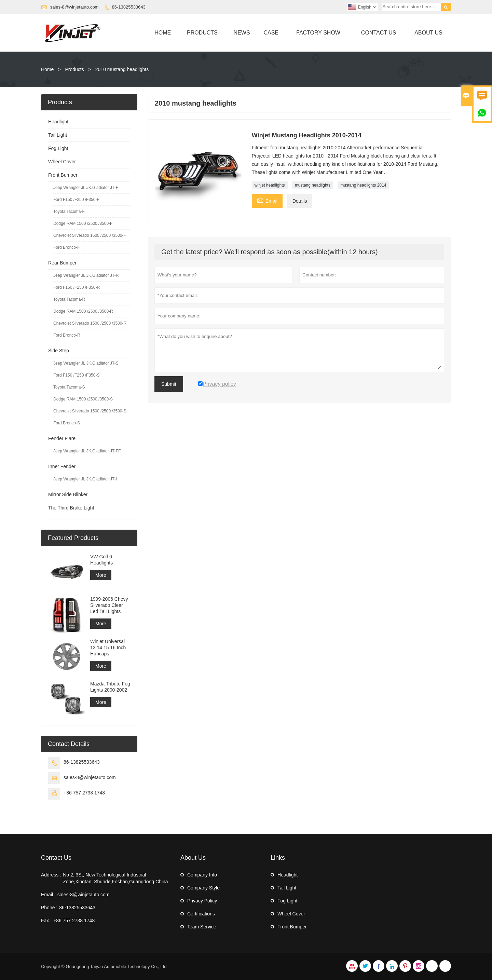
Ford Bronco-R (67, 335)
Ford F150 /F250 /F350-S (76, 375)
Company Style (203, 888)
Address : (51, 875)
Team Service (202, 927)
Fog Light (58, 148)
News (242, 33)
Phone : (49, 908)
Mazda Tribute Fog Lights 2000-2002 (110, 687)
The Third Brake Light (71, 508)
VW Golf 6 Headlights (101, 560)
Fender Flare (62, 438)
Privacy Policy (202, 901)
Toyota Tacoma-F (69, 212)
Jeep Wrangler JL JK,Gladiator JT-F (86, 188)
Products (202, 33)
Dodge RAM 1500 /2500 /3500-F (83, 223)
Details (300, 201)
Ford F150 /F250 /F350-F (76, 200)
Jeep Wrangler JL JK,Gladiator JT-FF (87, 451)
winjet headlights (270, 185)
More (101, 575)
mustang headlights (313, 185)
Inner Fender (62, 466)
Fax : (46, 921)
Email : (48, 895)
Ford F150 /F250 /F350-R (77, 287)
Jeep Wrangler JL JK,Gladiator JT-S (86, 363)
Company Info (202, 875)
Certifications (201, 914)
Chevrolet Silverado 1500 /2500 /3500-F (90, 235)
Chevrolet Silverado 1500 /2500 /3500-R (90, 323)
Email (267, 200)
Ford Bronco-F (66, 247)
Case (271, 33)
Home (163, 33)
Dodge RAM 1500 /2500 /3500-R (83, 311)
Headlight (58, 122)
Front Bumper (63, 175)
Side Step (59, 351)
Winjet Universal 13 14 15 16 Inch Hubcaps (108, 648)
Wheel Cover (62, 162)
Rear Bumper (62, 263)
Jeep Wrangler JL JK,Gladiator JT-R (86, 275)
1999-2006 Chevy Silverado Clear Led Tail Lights (109, 605)
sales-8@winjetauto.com (74, 7)
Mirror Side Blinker (68, 494)
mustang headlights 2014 (363, 185)
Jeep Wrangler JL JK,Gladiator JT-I (85, 479)
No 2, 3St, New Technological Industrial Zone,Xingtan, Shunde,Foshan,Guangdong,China (115, 878)
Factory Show (318, 33)
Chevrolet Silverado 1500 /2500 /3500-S (90, 411)
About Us (428, 33)
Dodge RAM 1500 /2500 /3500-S (83, 399)
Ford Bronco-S (67, 423)
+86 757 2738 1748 (84, 793)
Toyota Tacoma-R (69, 299)
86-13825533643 (129, 7)
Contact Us (379, 33)
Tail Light (58, 135)
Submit (169, 384)
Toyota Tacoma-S (69, 387)
